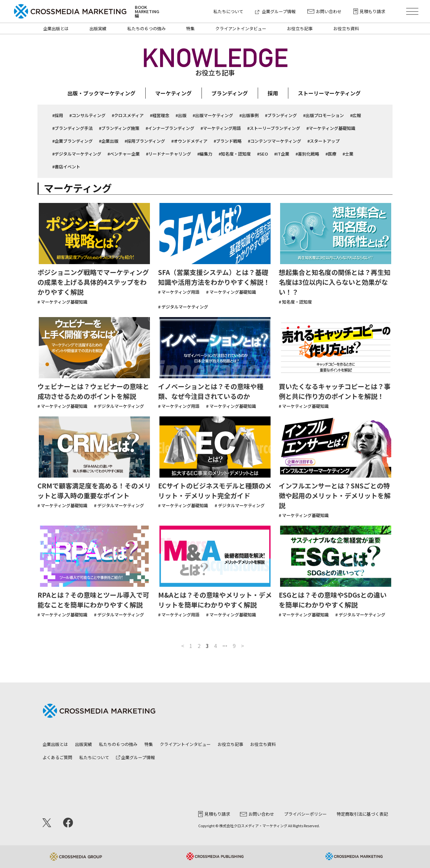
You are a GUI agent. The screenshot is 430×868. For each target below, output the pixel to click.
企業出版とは (56, 28)
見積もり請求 (369, 11)
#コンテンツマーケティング (275, 141)
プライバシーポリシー (305, 814)
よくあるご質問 (57, 757)
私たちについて (228, 11)
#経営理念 (160, 115)
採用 (273, 93)
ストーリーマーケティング (329, 93)
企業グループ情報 (275, 11)
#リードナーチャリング (168, 154)
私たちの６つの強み (146, 28)
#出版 (181, 115)
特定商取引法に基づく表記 (362, 814)
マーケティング (173, 93)
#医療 (331, 154)
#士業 (348, 154)
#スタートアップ (323, 141)
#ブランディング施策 (119, 128)
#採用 (58, 115)
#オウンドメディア (189, 141)
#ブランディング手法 (72, 128)
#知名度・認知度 (235, 154)
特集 (190, 28)
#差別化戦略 (307, 154)
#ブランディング (281, 115)
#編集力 (205, 154)
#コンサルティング (87, 115)
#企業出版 (109, 141)
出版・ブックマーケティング (101, 93)
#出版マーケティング (213, 115)
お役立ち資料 (346, 28)
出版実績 (98, 28)
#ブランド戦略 (228, 141)
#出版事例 (249, 115)
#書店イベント (66, 167)
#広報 (356, 115)
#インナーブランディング (170, 128)
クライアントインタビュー (241, 28)
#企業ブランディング (72, 141)
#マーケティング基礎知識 (331, 128)
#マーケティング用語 (221, 128)
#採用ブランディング (145, 141)
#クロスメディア (128, 115)
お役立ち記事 (300, 28)
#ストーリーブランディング (274, 128)
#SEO (263, 154)
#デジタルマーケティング (77, 154)
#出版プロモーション (323, 115)
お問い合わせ (324, 11)
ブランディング (230, 93)
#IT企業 (282, 154)
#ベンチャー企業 (124, 154)
